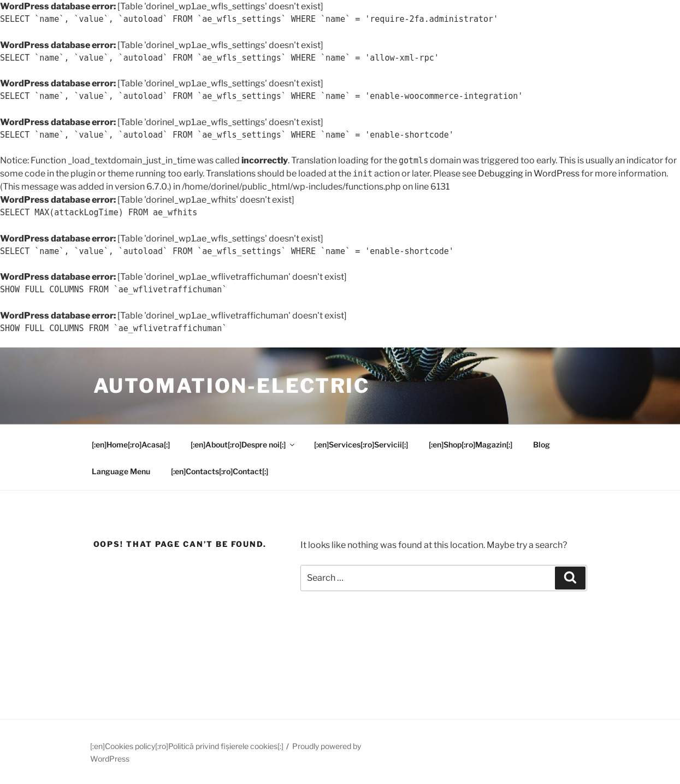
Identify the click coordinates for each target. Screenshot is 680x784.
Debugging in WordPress (529, 173)
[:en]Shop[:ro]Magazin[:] (471, 444)
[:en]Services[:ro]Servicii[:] (361, 444)
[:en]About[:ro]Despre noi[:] (243, 444)
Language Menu (121, 471)
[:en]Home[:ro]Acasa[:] (131, 444)
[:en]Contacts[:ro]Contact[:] (220, 471)
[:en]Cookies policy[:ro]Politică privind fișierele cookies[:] (187, 746)
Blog (542, 444)
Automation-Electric (232, 386)
